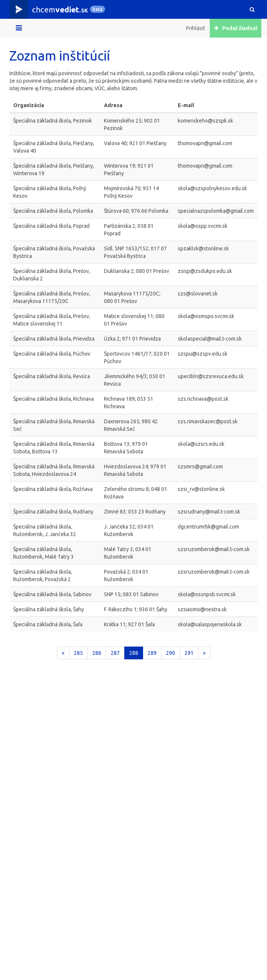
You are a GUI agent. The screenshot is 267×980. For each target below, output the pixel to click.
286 (97, 653)
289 (152, 653)
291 (189, 653)
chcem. (60, 9)
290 (171, 653)
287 (115, 653)
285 (78, 653)
